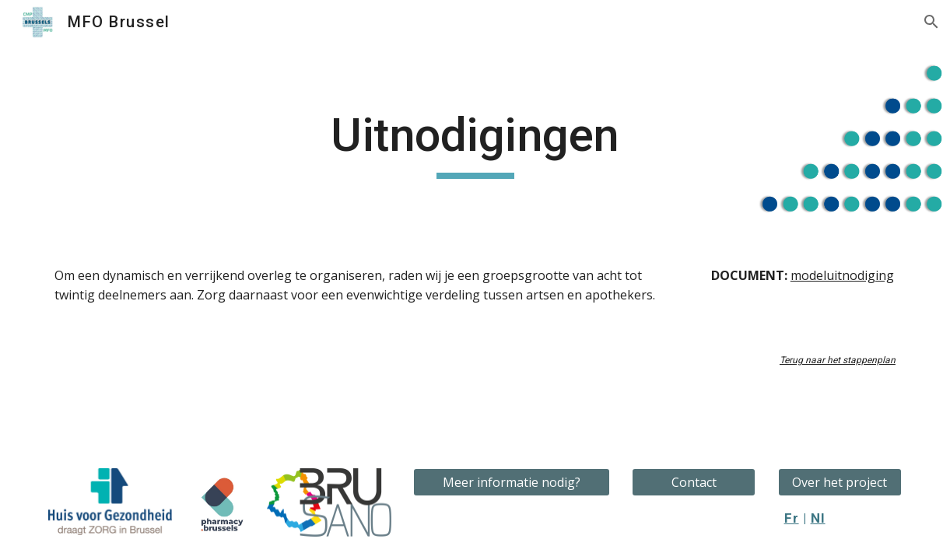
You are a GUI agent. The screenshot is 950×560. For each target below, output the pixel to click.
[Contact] (694, 482)
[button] (931, 22)
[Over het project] (840, 482)
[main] (475, 142)
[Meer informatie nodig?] (512, 482)
